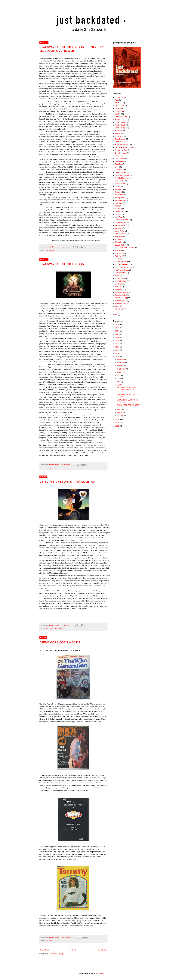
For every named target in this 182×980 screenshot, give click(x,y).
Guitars (118, 186)
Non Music (119, 239)
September (122, 369)
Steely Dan (119, 284)
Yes (116, 315)
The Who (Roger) (121, 303)
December (121, 359)
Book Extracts (120, 139)
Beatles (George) (121, 117)
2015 (117, 420)
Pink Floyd (119, 256)
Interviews (119, 189)
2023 (117, 334)
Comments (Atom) (56, 954)
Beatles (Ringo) (121, 128)
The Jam (118, 287)
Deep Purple (120, 161)
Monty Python (120, 231)
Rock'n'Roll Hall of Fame (124, 267)
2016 (117, 357)
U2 (116, 312)
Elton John (119, 164)
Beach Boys (119, 111)
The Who (49, 941)
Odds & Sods (58, 629)
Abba (117, 100)
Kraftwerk (118, 209)
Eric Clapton (119, 170)
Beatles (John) (120, 120)
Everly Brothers (121, 172)
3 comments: (66, 464)
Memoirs (118, 228)
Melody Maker (120, 225)
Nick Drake (49, 629)
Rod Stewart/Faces (122, 270)
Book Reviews (120, 142)
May (119, 382)
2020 (117, 344)
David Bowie (120, 159)
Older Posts (102, 950)
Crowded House (121, 153)
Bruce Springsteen (122, 145)
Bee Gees (119, 131)
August (120, 372)
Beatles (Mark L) (121, 122)
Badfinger (118, 108)
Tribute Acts (119, 309)
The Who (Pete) (121, 301)
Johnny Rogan (120, 198)
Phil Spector (119, 253)
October (120, 366)
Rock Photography (122, 264)
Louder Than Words (122, 220)
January (120, 416)
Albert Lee (119, 103)
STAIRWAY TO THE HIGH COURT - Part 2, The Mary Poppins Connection (71, 49)
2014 (117, 423)
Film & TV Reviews (122, 175)
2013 (117, 426)
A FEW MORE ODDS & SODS (60, 642)
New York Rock (120, 234)
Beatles (118, 114)
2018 (117, 350)
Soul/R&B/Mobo (121, 281)
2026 (117, 325)
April (119, 385)
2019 (117, 347)
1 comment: (66, 247)
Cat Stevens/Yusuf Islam (124, 147)
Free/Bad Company (122, 178)
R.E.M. (117, 259)
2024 (117, 331)
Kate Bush (119, 203)
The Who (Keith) (121, 298)
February (121, 412)
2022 (117, 337)
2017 (117, 353)
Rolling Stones (120, 273)
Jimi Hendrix (119, 195)
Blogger (101, 973)
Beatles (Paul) (120, 125)
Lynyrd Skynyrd (121, 223)
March (120, 409)
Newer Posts (45, 950)
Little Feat (119, 217)
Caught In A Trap (121, 150)
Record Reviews (121, 262)
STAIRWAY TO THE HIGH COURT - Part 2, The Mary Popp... (128, 390)
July (119, 375)
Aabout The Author (122, 97)
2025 (117, 328)
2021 (117, 341)
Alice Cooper (120, 106)
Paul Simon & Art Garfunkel (125, 248)
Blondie (118, 133)
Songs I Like (119, 278)
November (121, 363)
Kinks (117, 206)
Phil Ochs (118, 250)
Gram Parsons (120, 184)
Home (74, 950)
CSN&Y (118, 156)
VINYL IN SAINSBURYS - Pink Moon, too (67, 482)
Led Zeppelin (50, 250)
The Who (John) (121, 295)
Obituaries (119, 242)
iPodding (118, 192)
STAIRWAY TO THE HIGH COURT (63, 264)
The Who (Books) (121, 292)
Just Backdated (121, 200)
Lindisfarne (119, 214)
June (119, 378)
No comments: (67, 937)
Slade (117, 276)
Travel (117, 306)
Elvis (117, 167)
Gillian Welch (120, 181)
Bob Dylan (119, 136)
